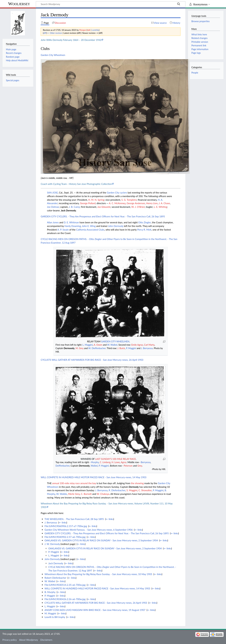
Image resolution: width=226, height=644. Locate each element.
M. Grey (80, 348)
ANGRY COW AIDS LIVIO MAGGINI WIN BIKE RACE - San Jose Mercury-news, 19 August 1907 (95, 610)
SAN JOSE (52, 193)
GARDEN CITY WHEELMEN (115, 341)
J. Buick (121, 348)
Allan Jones (53, 222)
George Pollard (88, 203)
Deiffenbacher (63, 466)
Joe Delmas (53, 207)
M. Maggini (50, 613)
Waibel (94, 466)
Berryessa (146, 462)
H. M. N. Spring (96, 200)
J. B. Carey (74, 207)
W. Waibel (112, 345)
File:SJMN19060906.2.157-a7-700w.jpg (66, 526)
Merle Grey (74, 494)
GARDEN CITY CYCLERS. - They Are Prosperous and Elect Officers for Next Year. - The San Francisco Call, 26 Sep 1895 (103, 216)
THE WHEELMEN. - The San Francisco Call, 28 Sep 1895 (74, 519)
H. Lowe (116, 462)
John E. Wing (89, 226)
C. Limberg (105, 462)
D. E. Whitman (71, 222)
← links (110, 519)
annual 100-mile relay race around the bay (74, 483)
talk (89, 30)
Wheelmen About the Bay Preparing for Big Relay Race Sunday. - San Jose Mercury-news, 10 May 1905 (98, 574)
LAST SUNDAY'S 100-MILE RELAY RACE (116, 459)
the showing (137, 483)
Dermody (134, 487)
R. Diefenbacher (117, 490)
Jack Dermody (68, 210)
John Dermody (116, 226)
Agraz (124, 462)
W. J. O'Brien (138, 207)
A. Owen (98, 345)
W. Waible (62, 494)
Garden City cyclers (117, 193)
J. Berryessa (147, 348)
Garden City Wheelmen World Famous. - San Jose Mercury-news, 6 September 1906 (89, 530)
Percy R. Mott (144, 230)
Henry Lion (152, 203)
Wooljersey (19, 4)
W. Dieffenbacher (97, 348)
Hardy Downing (73, 226)
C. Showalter (145, 490)
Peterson (128, 466)
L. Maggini (88, 345)
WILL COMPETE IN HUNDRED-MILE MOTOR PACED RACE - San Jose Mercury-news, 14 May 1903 (93, 477)
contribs (95, 30)
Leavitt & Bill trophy (55, 617)
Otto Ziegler (145, 222)
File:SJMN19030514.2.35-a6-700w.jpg (65, 585)
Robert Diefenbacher (55, 578)
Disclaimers (46, 640)
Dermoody (69, 348)
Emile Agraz (137, 345)
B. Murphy (50, 592)
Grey (140, 466)
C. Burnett (86, 494)
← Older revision (55, 33)
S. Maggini (132, 490)
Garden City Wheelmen (53, 55)
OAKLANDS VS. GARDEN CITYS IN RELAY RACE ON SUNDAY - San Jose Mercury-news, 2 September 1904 (101, 540)
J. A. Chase (164, 203)
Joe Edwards (104, 207)
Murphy (95, 462)
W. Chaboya (103, 494)
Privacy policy (9, 640)
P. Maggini (131, 348)
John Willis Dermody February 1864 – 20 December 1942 (71, 40)
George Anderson (136, 203)
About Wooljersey (29, 640)
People (195, 73)
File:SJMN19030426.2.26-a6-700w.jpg (65, 599)
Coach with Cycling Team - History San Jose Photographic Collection (76, 184)
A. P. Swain (63, 230)
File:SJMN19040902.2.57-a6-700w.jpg (65, 537)
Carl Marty (149, 345)
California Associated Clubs (90, 230)
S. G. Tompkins (129, 200)
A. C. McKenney (117, 203)
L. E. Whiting (160, 207)
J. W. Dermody (52, 544)
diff (45, 33)
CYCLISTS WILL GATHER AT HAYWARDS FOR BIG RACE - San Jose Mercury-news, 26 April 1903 (92, 360)
